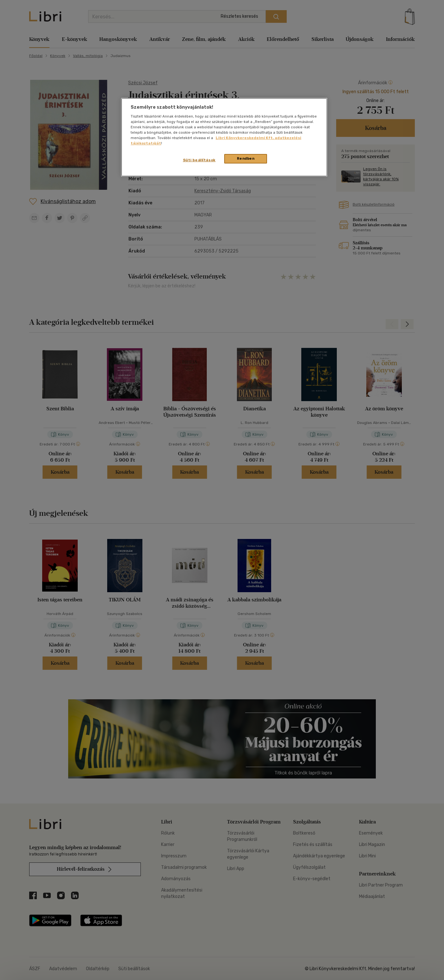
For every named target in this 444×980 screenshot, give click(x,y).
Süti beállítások (199, 160)
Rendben (246, 158)
